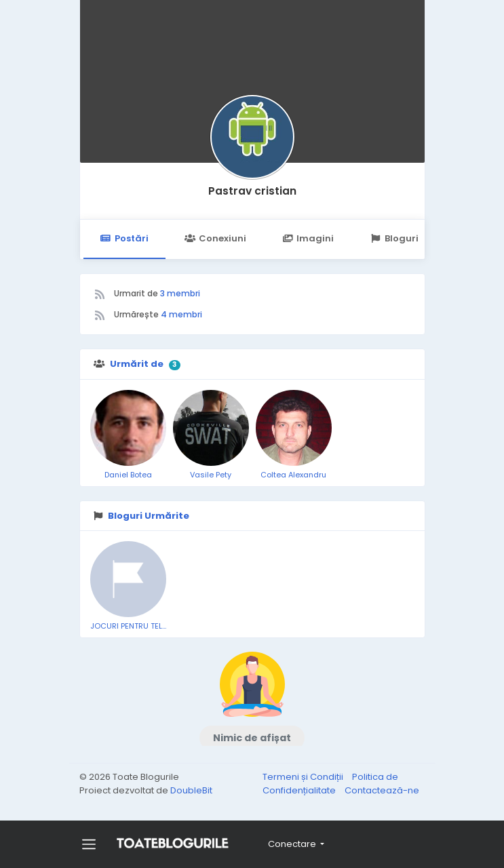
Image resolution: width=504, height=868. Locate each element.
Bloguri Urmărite (416, 238)
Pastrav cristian (252, 191)
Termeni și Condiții (304, 777)
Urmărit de (137, 364)
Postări (124, 238)
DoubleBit (191, 790)
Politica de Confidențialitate (330, 784)
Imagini (308, 238)
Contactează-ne (382, 790)
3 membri (180, 293)
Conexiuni (215, 238)
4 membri (181, 314)
